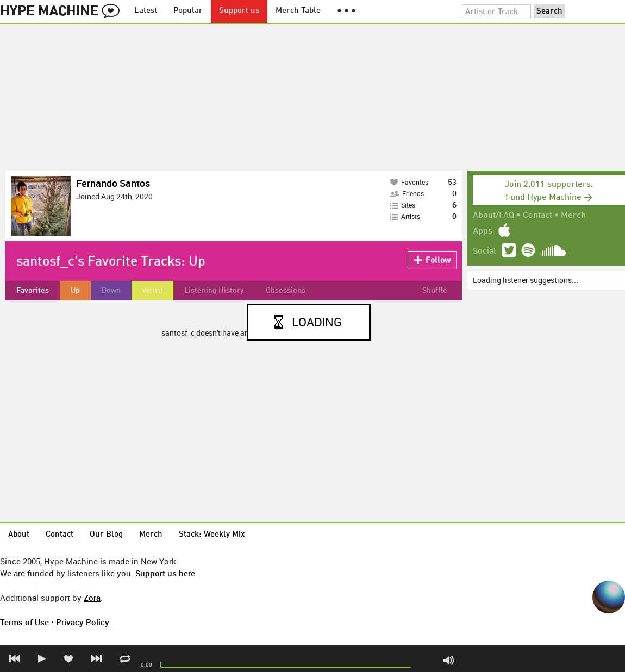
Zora (92, 598)
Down (111, 291)
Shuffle (435, 291)
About (19, 535)
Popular (188, 11)
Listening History (214, 291)
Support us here (165, 573)
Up (75, 291)
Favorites (33, 291)
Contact (537, 216)
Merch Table (298, 11)
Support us (239, 11)
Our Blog (106, 535)
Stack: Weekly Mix (212, 535)
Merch (573, 216)
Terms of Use (24, 622)
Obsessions (286, 291)
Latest (146, 11)
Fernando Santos (113, 183)
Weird (152, 291)
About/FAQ (493, 216)
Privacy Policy (83, 622)
